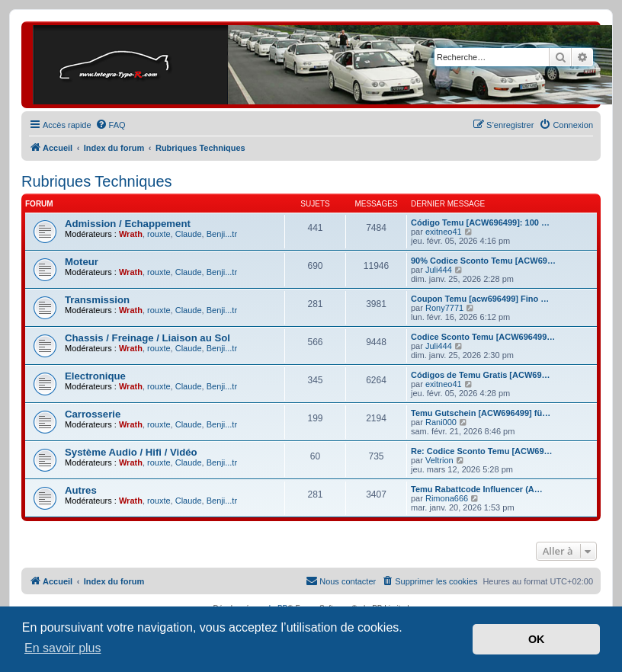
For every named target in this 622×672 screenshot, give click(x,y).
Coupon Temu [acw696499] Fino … (480, 299)
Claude (189, 234)
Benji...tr (222, 234)
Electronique (95, 376)
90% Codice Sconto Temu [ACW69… (483, 261)
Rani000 (441, 422)
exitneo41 (444, 232)
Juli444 (439, 270)
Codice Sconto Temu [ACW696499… (483, 337)
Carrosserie (93, 414)
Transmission (97, 300)
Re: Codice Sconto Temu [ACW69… (482, 451)
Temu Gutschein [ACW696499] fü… (481, 413)
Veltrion (439, 460)
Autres (81, 490)
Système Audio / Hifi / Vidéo (131, 452)
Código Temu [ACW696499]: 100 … (480, 222)
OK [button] (537, 639)
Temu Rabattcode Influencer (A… (477, 489)
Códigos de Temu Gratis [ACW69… (481, 375)
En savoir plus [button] (63, 648)
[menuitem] (111, 125)
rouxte (159, 234)
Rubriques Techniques (97, 181)
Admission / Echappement (128, 224)
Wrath (131, 234)
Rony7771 (444, 308)
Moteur (82, 262)
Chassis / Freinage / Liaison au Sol (147, 338)
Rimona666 (447, 498)
